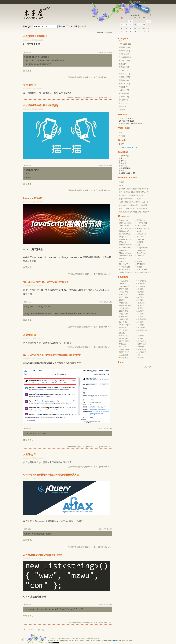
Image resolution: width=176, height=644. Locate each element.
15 (122, 28)
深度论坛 (125, 311)
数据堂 (124, 242)
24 (131, 32)
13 (144, 25)
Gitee (139, 259)
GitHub (124, 259)
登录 (121, 133)
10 (131, 25)
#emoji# (122, 110)
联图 (143, 327)
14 (148, 25)
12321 (124, 347)
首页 (121, 41)
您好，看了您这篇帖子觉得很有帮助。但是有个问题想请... (134, 192)
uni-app (142, 250)
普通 (106, 33)
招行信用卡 (125, 341)
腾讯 (140, 319)
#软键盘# (122, 107)
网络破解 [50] (124, 80)
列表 (111, 33)
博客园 (140, 300)
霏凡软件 (141, 308)
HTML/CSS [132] (125, 44)
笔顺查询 (141, 330)
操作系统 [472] (124, 74)
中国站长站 (142, 281)
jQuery (124, 231)
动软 (139, 245)
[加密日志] (28, 85)
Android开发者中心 (144, 272)
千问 (140, 333)
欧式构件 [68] (124, 93)
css (98, 638)
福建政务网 (125, 349)
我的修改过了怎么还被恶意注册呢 (131, 195)
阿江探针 (125, 314)
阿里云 (144, 319)
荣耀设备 (141, 336)
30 (126, 35)
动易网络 (141, 289)
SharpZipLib (141, 234)
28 (148, 32)
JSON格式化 (126, 270)
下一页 (37, 630)
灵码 (143, 264)
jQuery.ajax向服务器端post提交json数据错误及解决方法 (51, 475)
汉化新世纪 (125, 308)
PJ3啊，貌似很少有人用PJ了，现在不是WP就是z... (134, 202)
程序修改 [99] (124, 67)
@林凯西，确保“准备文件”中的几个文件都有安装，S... (134, 189)
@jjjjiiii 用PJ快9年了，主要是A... (131, 199)
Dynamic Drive (127, 256)
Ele (138, 250)
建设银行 (141, 338)
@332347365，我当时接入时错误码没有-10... (133, 205)
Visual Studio (142, 226)
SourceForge (126, 253)
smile (121, 185)
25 (135, 32)
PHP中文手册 (142, 223)
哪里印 (124, 327)
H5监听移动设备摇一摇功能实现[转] (40, 105)
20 (144, 28)
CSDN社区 (125, 286)
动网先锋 (125, 289)
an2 (146, 330)
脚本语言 (75, 77)
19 (140, 28)
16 (126, 28)
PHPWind (141, 295)
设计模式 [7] (123, 70)
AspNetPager (126, 234)
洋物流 (142, 325)
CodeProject (141, 253)
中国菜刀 (141, 314)
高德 (142, 248)
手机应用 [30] (124, 97)
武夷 (145, 344)
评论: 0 (90, 77)
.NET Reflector (127, 248)
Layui (123, 250)
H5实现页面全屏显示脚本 (35, 36)
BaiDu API (141, 239)
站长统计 (125, 317)
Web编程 (75, 327)
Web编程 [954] (124, 51)
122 (139, 347)
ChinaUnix (142, 286)
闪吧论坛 (141, 297)
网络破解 (75, 98)
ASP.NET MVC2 (127, 228)
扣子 (142, 267)
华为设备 (125, 336)
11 (135, 25)
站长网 (124, 284)
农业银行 (125, 338)
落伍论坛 (141, 284)
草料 (140, 327)
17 (131, 28)
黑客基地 (141, 303)
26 (140, 32)
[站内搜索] (83, 26)
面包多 (139, 261)
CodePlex (141, 256)
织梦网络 (141, 292)
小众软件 (125, 322)
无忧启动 (141, 311)
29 (122, 35)
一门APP (125, 264)
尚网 (123, 300)
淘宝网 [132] (123, 87)
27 (144, 32)
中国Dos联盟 (126, 306)
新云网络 (125, 292)
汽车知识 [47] (124, 90)
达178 (125, 325)
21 (148, 28)
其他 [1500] (123, 103)
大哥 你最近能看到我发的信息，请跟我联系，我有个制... (134, 212)
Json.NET (141, 237)
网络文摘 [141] (124, 84)
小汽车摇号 (142, 352)
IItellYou (124, 261)
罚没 (143, 347)
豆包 (123, 333)
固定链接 (83, 77)
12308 (140, 344)
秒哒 (139, 267)
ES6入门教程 (126, 223)
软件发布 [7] (123, 100)
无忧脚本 (125, 297)
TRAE (139, 264)
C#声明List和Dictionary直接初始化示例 (42, 555)
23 (126, 32)
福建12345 (142, 349)
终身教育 (141, 358)
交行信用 (141, 341)
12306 (124, 344)
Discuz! (124, 295)
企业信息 (125, 355)
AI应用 (124, 267)
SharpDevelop (127, 245)
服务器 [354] (123, 64)
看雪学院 (141, 306)
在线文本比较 (142, 270)
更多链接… (148, 367)
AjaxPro (124, 237)
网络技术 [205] (124, 77)
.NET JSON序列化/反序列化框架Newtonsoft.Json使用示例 (52, 355)
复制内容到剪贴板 (105, 52)
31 (131, 35)
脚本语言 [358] (124, 47)
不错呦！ (122, 182)
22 (122, 32)
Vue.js (139, 231)
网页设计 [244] (124, 61)
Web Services (126, 239)
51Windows (141, 220)
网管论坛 (125, 303)
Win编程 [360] (124, 54)
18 (135, 28)
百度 (139, 248)
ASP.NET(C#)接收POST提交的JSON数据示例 (45, 282)
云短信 (140, 322)
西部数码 (125, 319)
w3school (125, 220)
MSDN (124, 226)
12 (140, 25)
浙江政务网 (125, 352)
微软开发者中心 (127, 272)
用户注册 (122, 136)
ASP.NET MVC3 (143, 228)
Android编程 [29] (125, 57)
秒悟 (128, 267)
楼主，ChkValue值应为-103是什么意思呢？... (133, 209)
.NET (128, 226)
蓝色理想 (125, 281)
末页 (42, 630)
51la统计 (141, 317)
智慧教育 (125, 358)
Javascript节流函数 (33, 198)
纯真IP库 (140, 242)
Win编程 (75, 622)
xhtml (94, 638)
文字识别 (125, 330)
